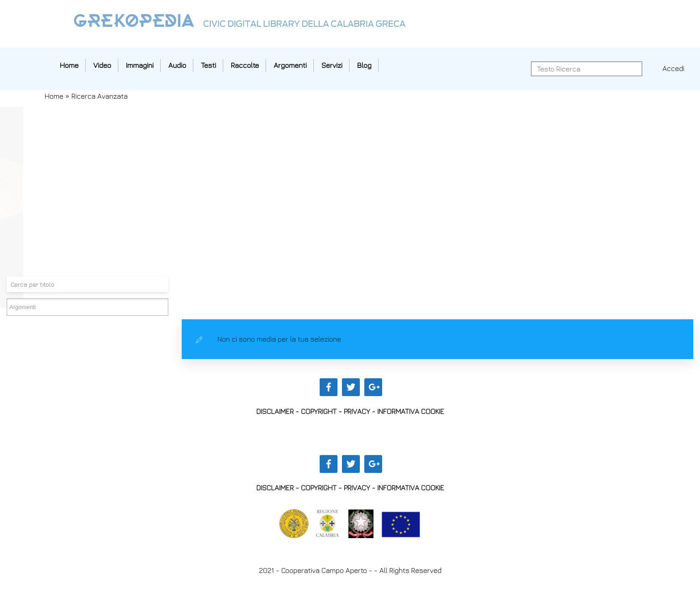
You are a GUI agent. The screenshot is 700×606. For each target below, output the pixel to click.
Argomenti (290, 65)
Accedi (673, 68)
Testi (208, 65)
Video (102, 65)
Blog (364, 65)
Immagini (140, 65)
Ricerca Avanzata (100, 96)
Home (69, 65)
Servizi (332, 65)
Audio (177, 65)
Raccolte (245, 65)
